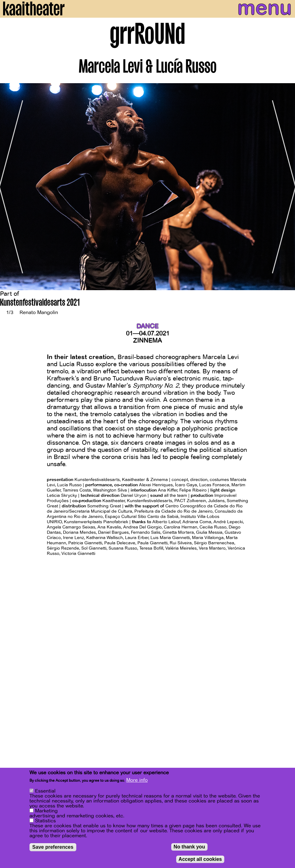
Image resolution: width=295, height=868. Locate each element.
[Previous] (9, 187)
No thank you (189, 847)
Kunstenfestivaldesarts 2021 (40, 303)
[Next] (286, 187)
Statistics (45, 821)
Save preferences (53, 847)
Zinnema (147, 341)
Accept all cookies (200, 859)
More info (137, 780)
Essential (45, 791)
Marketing (46, 811)
